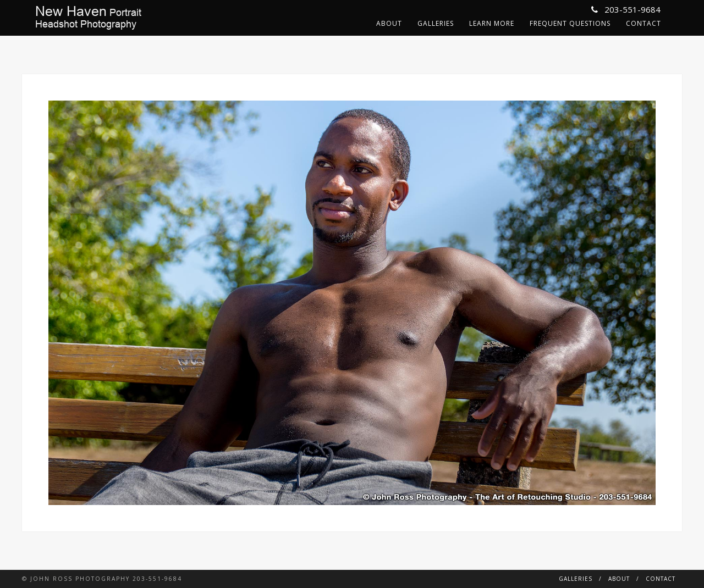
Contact (643, 23)
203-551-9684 (626, 9)
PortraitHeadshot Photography (88, 18)
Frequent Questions (570, 23)
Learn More (492, 23)
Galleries (436, 23)
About (389, 23)
